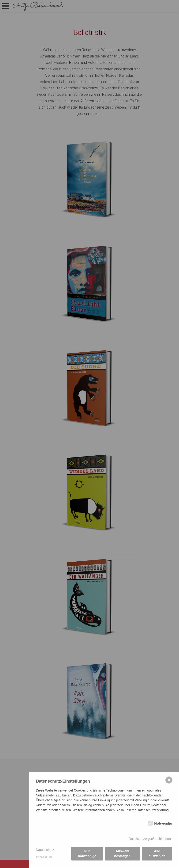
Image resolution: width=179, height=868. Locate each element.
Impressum (44, 857)
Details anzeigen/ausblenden (150, 839)
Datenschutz (45, 850)
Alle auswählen (157, 854)
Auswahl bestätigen (122, 854)
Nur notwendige (87, 854)
